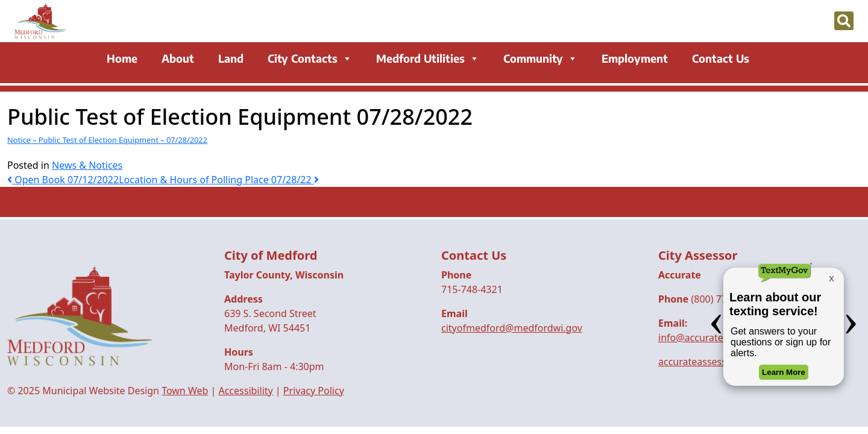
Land (231, 59)
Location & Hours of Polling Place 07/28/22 (219, 180)
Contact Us (721, 59)
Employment (635, 59)
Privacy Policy (314, 391)
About (178, 59)
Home (122, 59)
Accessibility (245, 391)
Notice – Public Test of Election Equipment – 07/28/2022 (107, 140)
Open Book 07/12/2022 (63, 180)
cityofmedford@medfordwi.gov (512, 328)
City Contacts (310, 59)
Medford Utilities (428, 59)
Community (540, 59)
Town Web (185, 391)
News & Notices (87, 165)
